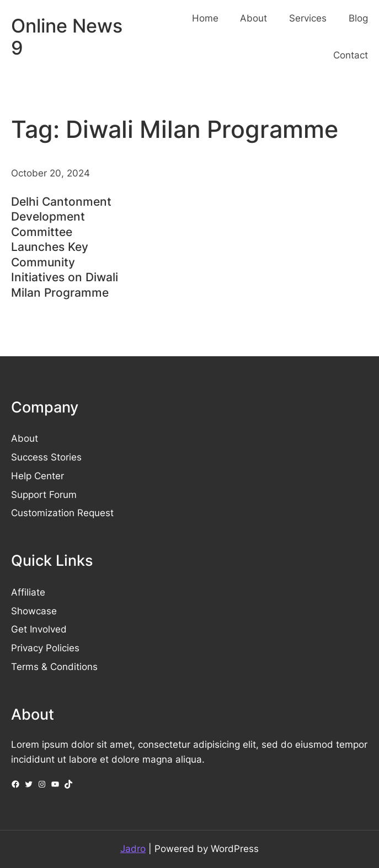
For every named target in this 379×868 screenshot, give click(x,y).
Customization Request (62, 513)
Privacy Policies (45, 648)
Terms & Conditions (54, 667)
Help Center (38, 476)
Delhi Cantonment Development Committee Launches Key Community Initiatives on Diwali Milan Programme (65, 247)
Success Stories (46, 457)
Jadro (133, 849)
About (25, 438)
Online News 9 (67, 37)
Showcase (34, 611)
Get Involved (39, 629)
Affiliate (28, 592)
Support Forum (44, 495)
